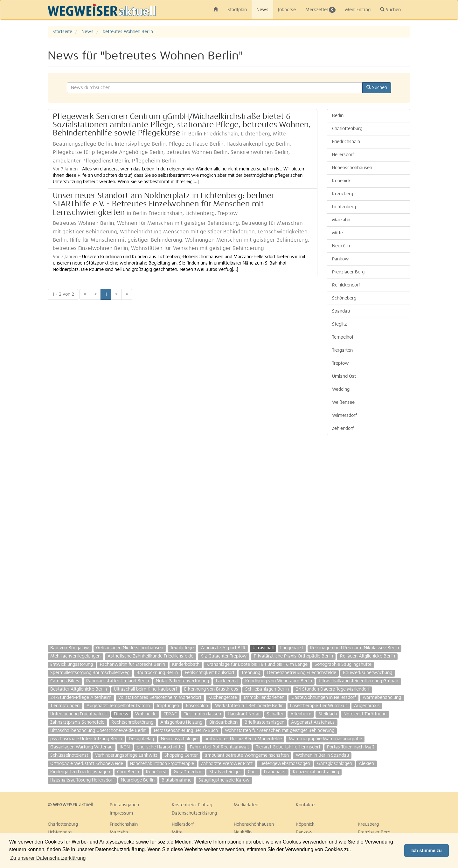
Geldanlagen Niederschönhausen (130, 648)
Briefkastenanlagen (264, 722)
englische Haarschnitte (160, 747)
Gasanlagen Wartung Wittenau (81, 747)
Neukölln (341, 246)
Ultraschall (263, 648)
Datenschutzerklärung (194, 813)
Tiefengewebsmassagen (285, 764)
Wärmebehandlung (382, 698)
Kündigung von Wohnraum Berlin (279, 681)
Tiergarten (342, 350)
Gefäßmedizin (188, 772)
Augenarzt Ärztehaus (313, 722)
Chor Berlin (128, 772)
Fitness (121, 714)
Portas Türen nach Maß (351, 747)
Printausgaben (124, 805)
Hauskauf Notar (244, 714)
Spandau (341, 311)
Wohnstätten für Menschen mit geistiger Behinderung (280, 731)
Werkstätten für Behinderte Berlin (249, 706)
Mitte (337, 233)
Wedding (341, 389)
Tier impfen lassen (202, 714)
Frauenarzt (275, 772)
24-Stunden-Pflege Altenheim (81, 698)
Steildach (328, 714)
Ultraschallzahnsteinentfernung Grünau (358, 681)
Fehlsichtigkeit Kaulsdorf (210, 673)
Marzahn (341, 220)
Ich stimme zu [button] (427, 851)
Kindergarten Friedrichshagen (80, 772)
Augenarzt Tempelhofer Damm (118, 706)
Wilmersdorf (344, 416)
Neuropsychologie (179, 739)
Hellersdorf (343, 155)
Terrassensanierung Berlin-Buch (186, 731)
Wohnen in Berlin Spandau (322, 755)
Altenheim (301, 714)
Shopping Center (181, 755)
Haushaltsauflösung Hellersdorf (82, 780)
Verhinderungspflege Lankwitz (126, 755)
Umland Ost (344, 376)
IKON (125, 747)
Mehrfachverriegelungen (75, 656)
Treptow (340, 363)
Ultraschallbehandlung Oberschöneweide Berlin (98, 731)
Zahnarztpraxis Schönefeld (77, 722)
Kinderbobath (186, 665)
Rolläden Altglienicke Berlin (368, 656)
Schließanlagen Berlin (267, 689)
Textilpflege (182, 648)
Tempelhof (343, 337)
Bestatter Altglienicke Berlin (79, 689)
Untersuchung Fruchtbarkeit (79, 714)
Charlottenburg (347, 129)
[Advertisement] (369, 537)
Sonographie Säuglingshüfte (343, 665)
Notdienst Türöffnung (365, 714)
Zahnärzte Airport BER (223, 648)
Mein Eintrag (358, 10)
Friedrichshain (346, 142)
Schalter (275, 714)
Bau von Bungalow (70, 648)
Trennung (251, 673)
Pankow (340, 259)
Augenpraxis (367, 706)
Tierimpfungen (65, 706)
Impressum (121, 813)
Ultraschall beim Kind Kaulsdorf (146, 689)
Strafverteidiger (225, 772)
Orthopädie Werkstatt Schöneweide (87, 764)
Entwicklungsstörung (72, 665)
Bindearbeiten (223, 722)
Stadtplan (237, 10)
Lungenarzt (292, 648)
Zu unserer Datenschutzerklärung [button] (48, 858)
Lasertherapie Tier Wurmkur (319, 706)
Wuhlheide (146, 714)
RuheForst (156, 772)
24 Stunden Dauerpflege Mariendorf (333, 689)
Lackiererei (227, 681)
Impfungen (168, 706)
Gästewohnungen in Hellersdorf (324, 698)
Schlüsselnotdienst (69, 755)
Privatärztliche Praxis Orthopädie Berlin (293, 656)
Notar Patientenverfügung (182, 681)
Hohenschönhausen (352, 168)
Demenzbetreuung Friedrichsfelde (302, 673)
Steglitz (340, 324)
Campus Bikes (65, 681)
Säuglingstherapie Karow (224, 780)
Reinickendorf (346, 285)
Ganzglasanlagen (335, 764)
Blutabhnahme (177, 780)
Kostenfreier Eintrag (192, 805)
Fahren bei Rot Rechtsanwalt (219, 747)
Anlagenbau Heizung (181, 722)
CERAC (170, 714)
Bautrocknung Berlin (157, 673)
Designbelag (141, 739)
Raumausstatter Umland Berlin (118, 681)
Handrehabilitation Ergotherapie (162, 764)
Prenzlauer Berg (348, 272)
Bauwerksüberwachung (368, 673)
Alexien (366, 764)
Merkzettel (320, 10)
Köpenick (341, 181)
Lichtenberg (344, 207)
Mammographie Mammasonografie (325, 739)
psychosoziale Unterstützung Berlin (86, 739)
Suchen (390, 10)
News (262, 10)
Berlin (338, 116)
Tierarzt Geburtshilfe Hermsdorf (288, 747)
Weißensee (343, 403)
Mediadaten (246, 805)
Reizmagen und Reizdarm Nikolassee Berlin (354, 648)
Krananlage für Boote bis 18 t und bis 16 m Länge (257, 665)
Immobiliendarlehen (264, 698)
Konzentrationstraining (316, 772)
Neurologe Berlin (138, 780)
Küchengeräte (223, 698)
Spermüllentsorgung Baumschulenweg (90, 673)
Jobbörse (287, 10)
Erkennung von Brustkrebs (211, 689)
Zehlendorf (343, 429)
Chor (252, 772)
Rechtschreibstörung (132, 722)
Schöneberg (344, 298)
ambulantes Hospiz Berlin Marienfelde (243, 739)
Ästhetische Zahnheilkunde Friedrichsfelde (150, 656)
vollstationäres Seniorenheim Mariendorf (160, 698)
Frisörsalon (197, 706)
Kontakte (305, 805)
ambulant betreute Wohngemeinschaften (247, 755)
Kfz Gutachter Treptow (224, 656)
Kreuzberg (343, 194)
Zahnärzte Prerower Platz (227, 764)
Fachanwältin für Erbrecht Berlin (132, 665)
